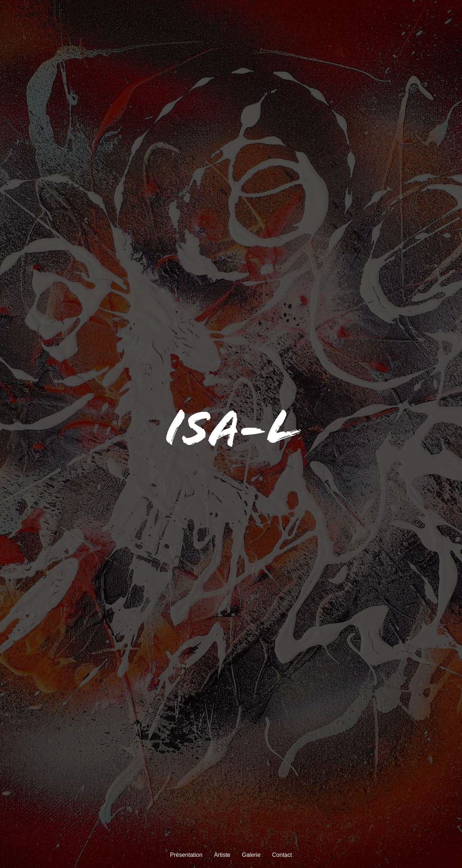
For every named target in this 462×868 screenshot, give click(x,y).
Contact (282, 855)
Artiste (222, 855)
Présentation (186, 855)
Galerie (251, 855)
